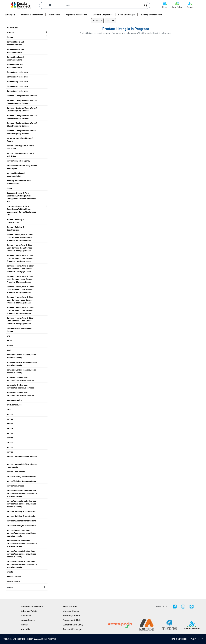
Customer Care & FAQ (73, 625)
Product (10, 32)
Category (10, 15)
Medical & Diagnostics (103, 15)
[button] (97, 21)
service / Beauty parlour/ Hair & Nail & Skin (21, 146)
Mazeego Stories (71, 611)
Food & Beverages (126, 15)
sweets (10, 572)
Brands (26, 587)
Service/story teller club (17, 72)
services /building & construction (21, 511)
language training (14, 400)
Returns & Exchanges (73, 629)
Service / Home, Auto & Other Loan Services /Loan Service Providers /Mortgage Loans (20, 235)
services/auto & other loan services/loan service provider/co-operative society (22, 530)
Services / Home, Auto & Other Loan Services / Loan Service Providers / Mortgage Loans (20, 256)
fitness (10, 345)
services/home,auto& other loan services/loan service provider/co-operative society (22, 551)
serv (9, 410)
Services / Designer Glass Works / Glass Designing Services (22, 100)
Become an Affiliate (72, 620)
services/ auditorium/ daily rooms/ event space (22, 166)
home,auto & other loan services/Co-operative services (20, 377)
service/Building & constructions (21, 476)
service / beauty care (16, 472)
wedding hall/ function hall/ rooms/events (19, 181)
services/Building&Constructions (21, 521)
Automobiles (54, 15)
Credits (24, 625)
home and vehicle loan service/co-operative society (22, 355)
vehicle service (13, 581)
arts (8, 336)
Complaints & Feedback (32, 607)
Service (10, 37)
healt (9, 350)
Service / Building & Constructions (15, 220)
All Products (12, 28)
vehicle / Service (14, 577)
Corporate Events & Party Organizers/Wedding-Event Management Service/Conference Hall (21, 193)
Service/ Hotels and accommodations (15, 50)
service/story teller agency (18, 161)
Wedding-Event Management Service (19, 328)
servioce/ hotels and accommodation (16, 173)
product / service (14, 405)
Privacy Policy (196, 639)
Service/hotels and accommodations (15, 65)
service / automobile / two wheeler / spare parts (22, 464)
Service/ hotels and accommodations (15, 57)
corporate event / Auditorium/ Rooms (20, 138)
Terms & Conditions (178, 639)
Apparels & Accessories (76, 15)
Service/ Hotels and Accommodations (15, 42)
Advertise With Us (29, 611)
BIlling (10, 188)
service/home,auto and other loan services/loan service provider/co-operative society (22, 491)
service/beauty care (15, 486)
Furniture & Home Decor (32, 15)
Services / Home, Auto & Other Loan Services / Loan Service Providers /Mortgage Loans (20, 276)
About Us (25, 629)
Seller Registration (71, 616)
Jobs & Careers (28, 620)
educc (9, 341)
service (10, 414)
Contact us (26, 616)
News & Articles (70, 607)
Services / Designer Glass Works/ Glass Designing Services (21, 131)
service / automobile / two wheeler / (22, 457)
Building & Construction (151, 15)
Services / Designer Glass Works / (22, 96)
